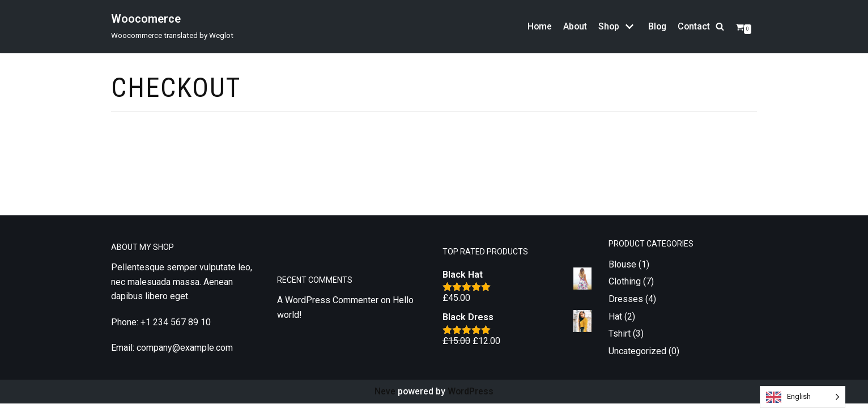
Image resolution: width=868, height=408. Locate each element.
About (573, 26)
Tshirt (620, 338)
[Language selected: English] (803, 397)
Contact (693, 26)
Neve (384, 396)
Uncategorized (637, 356)
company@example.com (185, 353)
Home (537, 26)
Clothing (625, 286)
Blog (656, 26)
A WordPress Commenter (328, 305)
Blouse (622, 269)
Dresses (626, 303)
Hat (615, 321)
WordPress (471, 396)
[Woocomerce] (172, 27)
